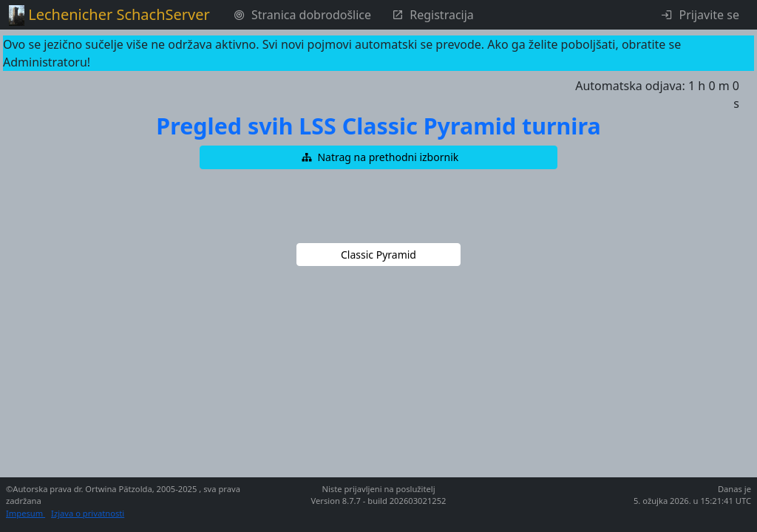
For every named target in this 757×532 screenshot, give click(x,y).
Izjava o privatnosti (88, 513)
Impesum (26, 513)
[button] (378, 157)
